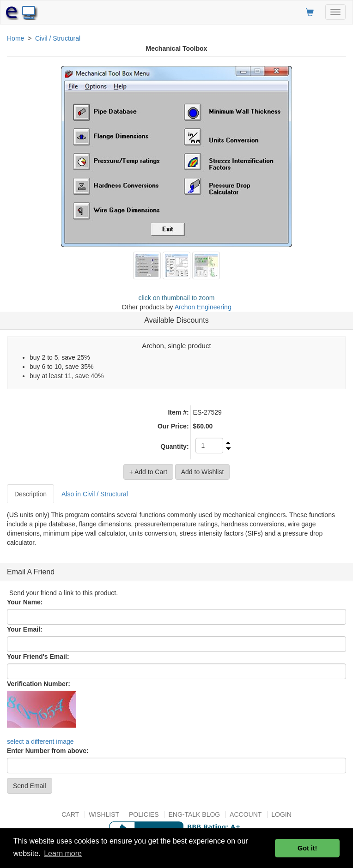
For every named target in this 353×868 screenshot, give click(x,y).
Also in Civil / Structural (95, 494)
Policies (144, 814)
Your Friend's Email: (38, 657)
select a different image (40, 741)
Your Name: (25, 602)
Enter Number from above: (48, 751)
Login (281, 814)
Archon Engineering (203, 307)
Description (30, 494)
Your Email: (25, 629)
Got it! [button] (307, 848)
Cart (70, 814)
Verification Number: (39, 684)
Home (15, 38)
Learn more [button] (63, 853)
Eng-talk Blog (194, 814)
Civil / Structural (58, 38)
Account (246, 814)
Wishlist (104, 814)
